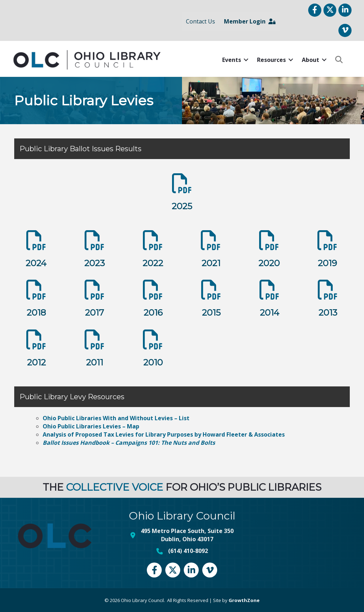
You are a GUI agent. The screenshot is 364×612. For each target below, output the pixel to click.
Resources (270, 59)
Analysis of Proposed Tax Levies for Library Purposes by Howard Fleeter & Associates (164, 434)
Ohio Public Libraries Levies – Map (91, 426)
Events (231, 59)
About (309, 59)
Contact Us (200, 21)
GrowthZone (244, 600)
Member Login (249, 21)
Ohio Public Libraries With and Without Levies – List (116, 417)
